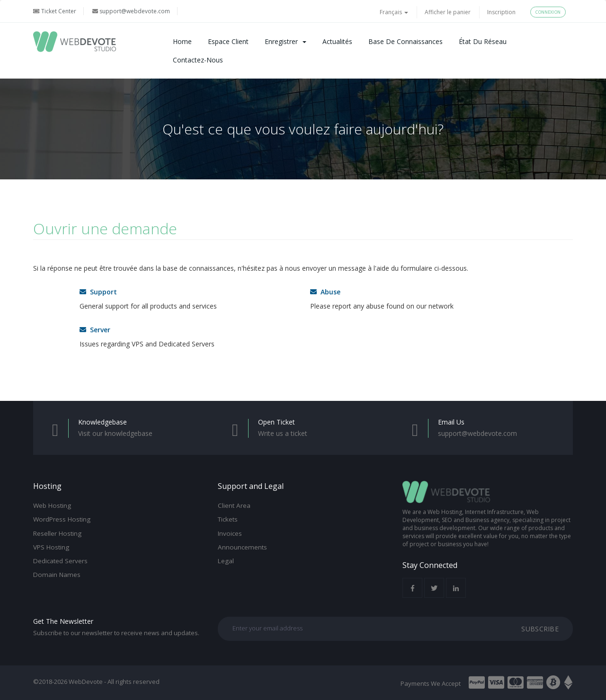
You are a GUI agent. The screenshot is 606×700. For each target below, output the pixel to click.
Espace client (228, 41)
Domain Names (57, 575)
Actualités (337, 41)
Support (98, 292)
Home (182, 41)
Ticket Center (55, 11)
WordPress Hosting (62, 519)
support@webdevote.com (131, 11)
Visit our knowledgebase (115, 433)
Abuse (325, 292)
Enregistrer (285, 41)
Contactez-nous (198, 60)
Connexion (548, 12)
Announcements (242, 547)
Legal (226, 561)
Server (95, 330)
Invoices (230, 533)
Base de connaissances (405, 41)
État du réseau (483, 41)
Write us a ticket (283, 433)
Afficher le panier (448, 12)
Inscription (501, 12)
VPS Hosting (51, 547)
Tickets (228, 519)
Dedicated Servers (60, 561)
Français (394, 12)
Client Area (234, 505)
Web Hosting (52, 505)
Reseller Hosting (57, 533)
